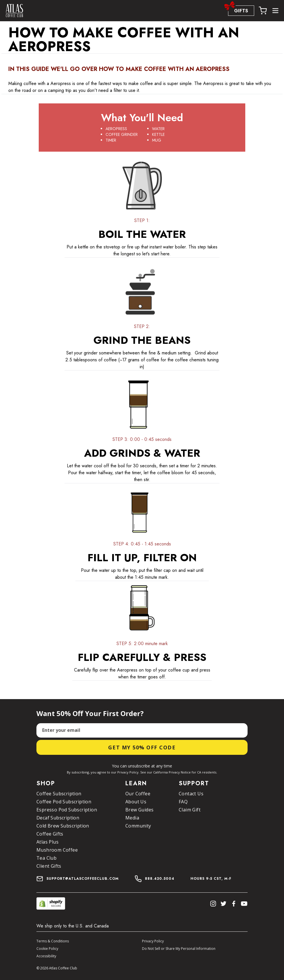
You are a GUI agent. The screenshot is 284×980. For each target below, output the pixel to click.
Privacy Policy (153, 941)
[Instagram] (213, 904)
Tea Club (46, 858)
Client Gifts (49, 866)
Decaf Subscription (58, 818)
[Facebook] (234, 904)
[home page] (14, 11)
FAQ (183, 802)
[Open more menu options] (275, 11)
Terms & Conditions (53, 941)
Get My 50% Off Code (142, 747)
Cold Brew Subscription (63, 826)
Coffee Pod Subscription (64, 802)
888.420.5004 (160, 879)
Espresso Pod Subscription (67, 810)
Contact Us (191, 794)
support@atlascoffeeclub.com (78, 879)
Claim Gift (190, 810)
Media (132, 818)
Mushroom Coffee (57, 850)
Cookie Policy (47, 949)
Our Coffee (138, 794)
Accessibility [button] (46, 956)
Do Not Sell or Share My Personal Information (179, 949)
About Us (136, 802)
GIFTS (238, 10)
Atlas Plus (47, 842)
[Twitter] (223, 904)
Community (138, 826)
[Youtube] (244, 904)
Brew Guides (139, 810)
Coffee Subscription (59, 794)
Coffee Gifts (50, 834)
